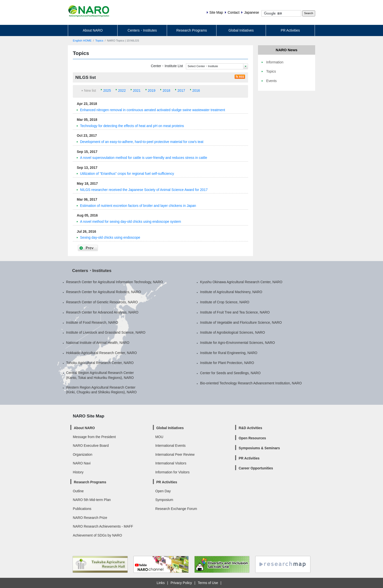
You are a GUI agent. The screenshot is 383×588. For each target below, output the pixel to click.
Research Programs (192, 30)
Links (161, 583)
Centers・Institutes (142, 30)
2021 (137, 90)
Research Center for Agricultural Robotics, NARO (104, 292)
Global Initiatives (241, 30)
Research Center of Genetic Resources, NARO (102, 302)
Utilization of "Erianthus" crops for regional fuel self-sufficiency (127, 174)
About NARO (93, 30)
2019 (152, 90)
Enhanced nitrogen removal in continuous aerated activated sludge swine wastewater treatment (153, 110)
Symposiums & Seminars (259, 448)
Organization (83, 454)
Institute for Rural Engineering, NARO (229, 353)
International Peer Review (175, 454)
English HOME (82, 41)
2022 (122, 90)
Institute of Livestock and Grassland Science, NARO (106, 332)
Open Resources (252, 438)
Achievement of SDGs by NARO (97, 535)
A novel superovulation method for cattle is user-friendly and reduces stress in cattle (144, 158)
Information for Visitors (172, 472)
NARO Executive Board (91, 446)
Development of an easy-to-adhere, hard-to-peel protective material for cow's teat (142, 142)
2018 (166, 90)
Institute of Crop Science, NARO (225, 302)
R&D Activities (250, 428)
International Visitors (171, 463)
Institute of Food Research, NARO (92, 322)
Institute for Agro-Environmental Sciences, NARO (237, 343)
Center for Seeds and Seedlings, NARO (230, 373)
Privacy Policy (181, 583)
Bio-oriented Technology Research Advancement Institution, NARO (251, 383)
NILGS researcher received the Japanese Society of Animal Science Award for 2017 (144, 190)
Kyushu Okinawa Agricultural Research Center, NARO (241, 282)
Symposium (164, 500)
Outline (78, 491)
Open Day (163, 491)
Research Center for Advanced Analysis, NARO (102, 312)
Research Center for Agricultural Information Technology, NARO (115, 282)
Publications (82, 509)
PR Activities (290, 30)
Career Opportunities (256, 468)
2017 (181, 90)
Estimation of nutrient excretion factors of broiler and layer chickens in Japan (138, 206)
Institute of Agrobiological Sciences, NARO (233, 332)
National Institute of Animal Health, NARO (98, 343)
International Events (170, 446)
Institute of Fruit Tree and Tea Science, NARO (235, 312)
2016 (196, 90)
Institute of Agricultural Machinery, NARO (231, 292)
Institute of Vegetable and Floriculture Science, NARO (241, 322)
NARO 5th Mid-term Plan (92, 500)
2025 (107, 90)
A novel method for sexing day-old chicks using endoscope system (130, 222)
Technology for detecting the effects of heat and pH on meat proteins (132, 126)
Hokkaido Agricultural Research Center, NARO (102, 353)
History (78, 472)
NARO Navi (82, 463)
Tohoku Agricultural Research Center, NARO (100, 363)
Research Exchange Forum (176, 509)
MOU (159, 437)
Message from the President (94, 437)
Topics (99, 41)
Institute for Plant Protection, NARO (227, 363)
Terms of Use (208, 583)
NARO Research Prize (90, 518)
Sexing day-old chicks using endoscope (110, 237)
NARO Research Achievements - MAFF (103, 526)
